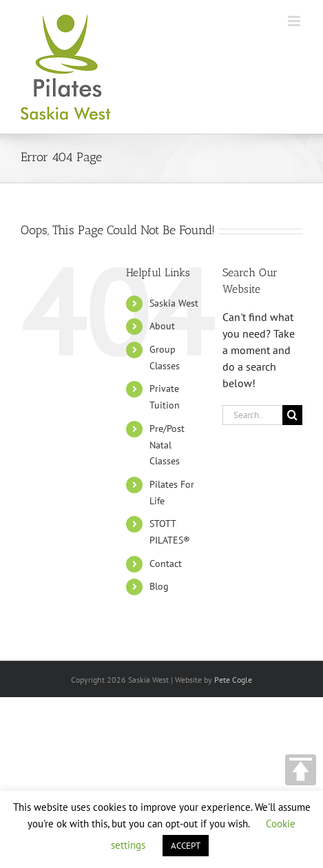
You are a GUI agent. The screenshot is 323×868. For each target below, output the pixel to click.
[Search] (292, 415)
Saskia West (174, 303)
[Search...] (252, 415)
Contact (166, 564)
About (162, 326)
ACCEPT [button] (186, 846)
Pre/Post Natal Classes (167, 445)
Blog (159, 586)
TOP (301, 770)
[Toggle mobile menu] (295, 21)
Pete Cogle (233, 680)
